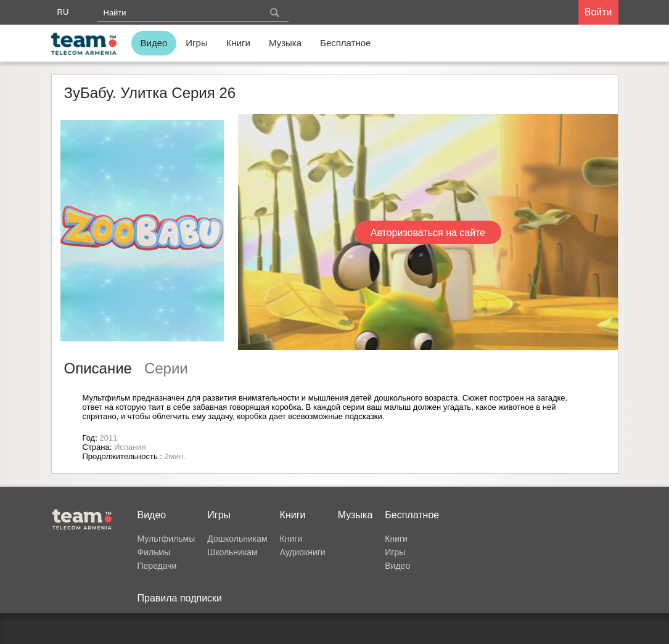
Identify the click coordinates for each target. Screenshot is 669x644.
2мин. (175, 456)
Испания (130, 447)
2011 (108, 438)
